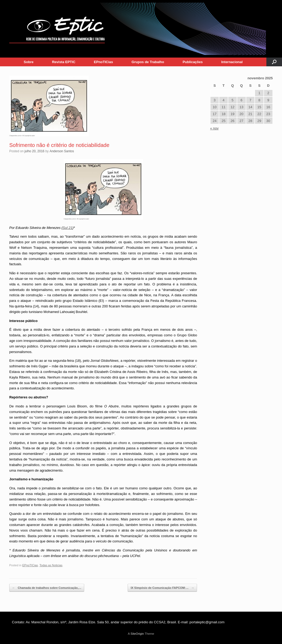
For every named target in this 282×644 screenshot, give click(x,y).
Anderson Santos (62, 151)
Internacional (232, 62)
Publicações (193, 62)
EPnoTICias (104, 62)
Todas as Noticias (51, 565)
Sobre (29, 62)
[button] (274, 62)
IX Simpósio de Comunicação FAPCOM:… (162, 588)
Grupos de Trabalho (148, 62)
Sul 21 (68, 228)
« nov (214, 128)
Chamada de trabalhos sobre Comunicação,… (47, 588)
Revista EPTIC (64, 62)
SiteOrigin (137, 634)
